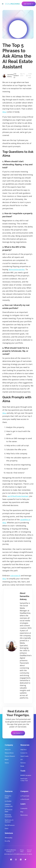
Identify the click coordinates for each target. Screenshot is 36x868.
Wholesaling (8, 838)
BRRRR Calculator (26, 775)
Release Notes (9, 753)
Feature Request (10, 756)
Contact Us (24, 753)
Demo (7, 828)
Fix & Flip (7, 841)
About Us (8, 749)
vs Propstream (25, 796)
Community (24, 808)
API (22, 759)
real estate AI (15, 576)
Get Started (29, 4)
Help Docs (24, 749)
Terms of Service (29, 851)
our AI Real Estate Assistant (18, 496)
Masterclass (24, 815)
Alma (4, 112)
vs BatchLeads (25, 799)
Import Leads (24, 756)
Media (22, 766)
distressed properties (17, 269)
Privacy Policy (22, 851)
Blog (22, 812)
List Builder (8, 801)
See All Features (10, 825)
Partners (23, 763)
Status (7, 763)
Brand (7, 759)
